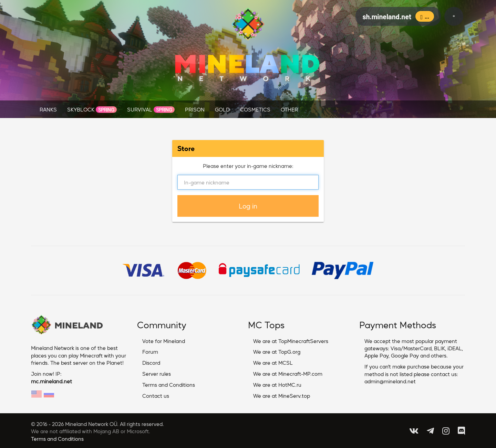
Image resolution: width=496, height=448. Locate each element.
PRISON (195, 109)
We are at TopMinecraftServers (291, 341)
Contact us (156, 396)
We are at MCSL (273, 362)
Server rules (157, 374)
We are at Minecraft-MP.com (288, 374)
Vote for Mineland (164, 341)
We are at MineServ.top (282, 396)
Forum (150, 351)
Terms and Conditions (169, 385)
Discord (151, 362)
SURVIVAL (151, 109)
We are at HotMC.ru (277, 385)
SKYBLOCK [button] (92, 109)
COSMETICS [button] (255, 109)
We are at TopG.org (277, 351)
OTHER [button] (289, 109)
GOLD (222, 109)
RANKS (48, 109)
